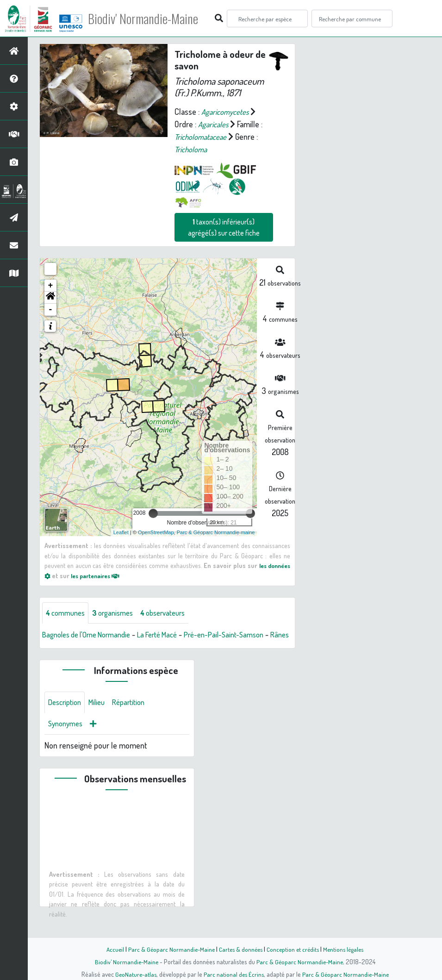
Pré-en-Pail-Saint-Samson (244, 635)
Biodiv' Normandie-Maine (152, 19)
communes (68, 613)
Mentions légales (347, 949)
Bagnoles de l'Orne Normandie (92, 635)
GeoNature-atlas (134, 974)
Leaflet (121, 532)
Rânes (52, 648)
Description (67, 716)
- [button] (51, 310)
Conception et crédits (294, 949)
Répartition (137, 716)
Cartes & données (240, 949)
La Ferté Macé (171, 635)
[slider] (153, 513)
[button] (50, 298)
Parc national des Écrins (233, 974)
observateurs (174, 613)
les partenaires (99, 575)
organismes (119, 613)
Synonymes (67, 738)
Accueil (111, 949)
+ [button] (51, 286)
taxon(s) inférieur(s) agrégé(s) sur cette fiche (224, 227)
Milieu (102, 716)
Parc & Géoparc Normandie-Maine (168, 949)
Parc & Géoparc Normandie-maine (216, 532)
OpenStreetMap (156, 532)
